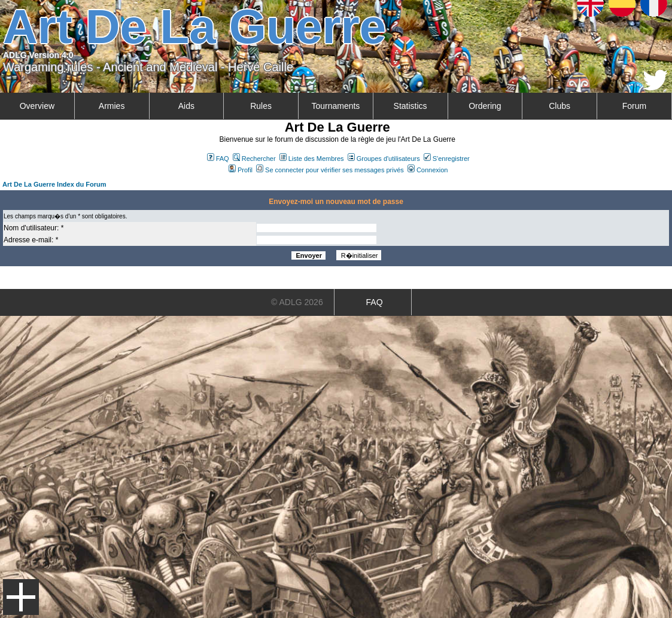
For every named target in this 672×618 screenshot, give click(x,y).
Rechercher (254, 159)
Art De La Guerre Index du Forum (54, 184)
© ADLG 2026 (297, 302)
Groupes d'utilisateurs (384, 159)
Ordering (485, 106)
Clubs (560, 106)
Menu (21, 597)
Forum (634, 106)
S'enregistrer (447, 159)
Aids (186, 106)
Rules (261, 106)
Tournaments (335, 106)
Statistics (411, 106)
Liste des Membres (312, 159)
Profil (241, 170)
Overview (37, 106)
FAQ (218, 159)
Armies (112, 106)
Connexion (428, 170)
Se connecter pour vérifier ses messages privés (330, 170)
